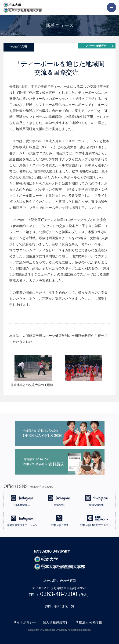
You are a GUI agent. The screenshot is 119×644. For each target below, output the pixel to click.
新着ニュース (17, 34)
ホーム (4, 34)
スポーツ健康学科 (96, 46)
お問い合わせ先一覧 (60, 606)
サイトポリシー (25, 622)
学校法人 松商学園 (89, 622)
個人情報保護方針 (56, 622)
